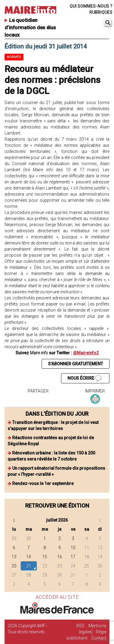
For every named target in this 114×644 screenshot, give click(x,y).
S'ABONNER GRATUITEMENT (76, 364)
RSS (80, 626)
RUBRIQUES (101, 12)
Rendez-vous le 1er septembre (43, 483)
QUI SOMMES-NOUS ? (91, 6)
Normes (14, 57)
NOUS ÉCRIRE (85, 378)
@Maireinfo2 (86, 353)
